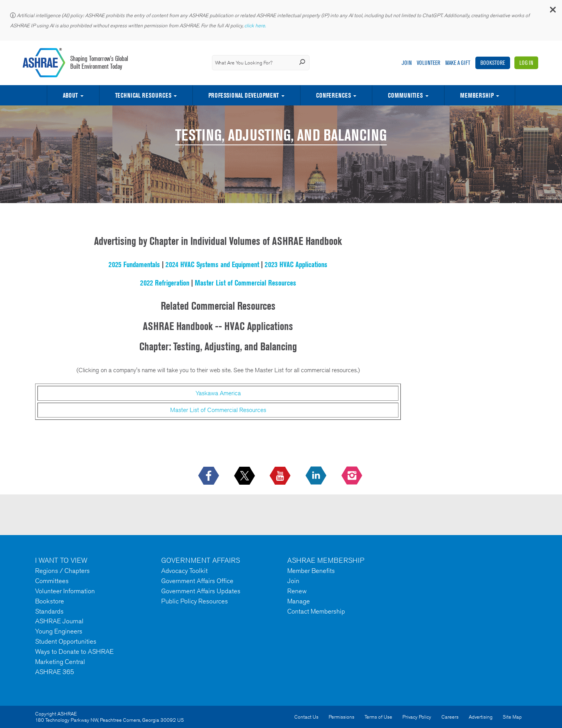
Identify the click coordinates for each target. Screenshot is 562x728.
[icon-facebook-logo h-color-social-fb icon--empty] (209, 476)
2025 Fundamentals (134, 264)
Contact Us (306, 717)
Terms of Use (378, 717)
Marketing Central (60, 662)
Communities (405, 95)
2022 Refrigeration (165, 283)
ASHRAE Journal (59, 621)
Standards (49, 611)
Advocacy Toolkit (184, 571)
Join (407, 63)
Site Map (512, 717)
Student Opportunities (66, 641)
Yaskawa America (218, 393)
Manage (299, 601)
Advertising (481, 717)
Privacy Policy (417, 717)
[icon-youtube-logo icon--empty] (281, 476)
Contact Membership (316, 611)
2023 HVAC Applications (296, 264)
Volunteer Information (65, 591)
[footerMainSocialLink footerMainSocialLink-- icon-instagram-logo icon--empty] (353, 476)
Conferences (333, 95)
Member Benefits (311, 571)
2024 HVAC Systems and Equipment (212, 264)
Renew (297, 591)
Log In (526, 63)
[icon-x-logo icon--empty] (245, 476)
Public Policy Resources (195, 601)
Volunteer (429, 63)
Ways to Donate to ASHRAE (74, 651)
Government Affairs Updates (201, 591)
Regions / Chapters (62, 571)
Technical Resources (143, 95)
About (70, 95)
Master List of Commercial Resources (245, 283)
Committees (52, 581)
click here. (256, 26)
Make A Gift (458, 63)
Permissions (341, 717)
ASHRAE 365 (55, 672)
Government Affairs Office (197, 581)
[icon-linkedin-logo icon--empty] (317, 476)
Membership (477, 95)
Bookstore (493, 63)
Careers (450, 717)
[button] (552, 12)
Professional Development (244, 95)
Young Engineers (59, 631)
